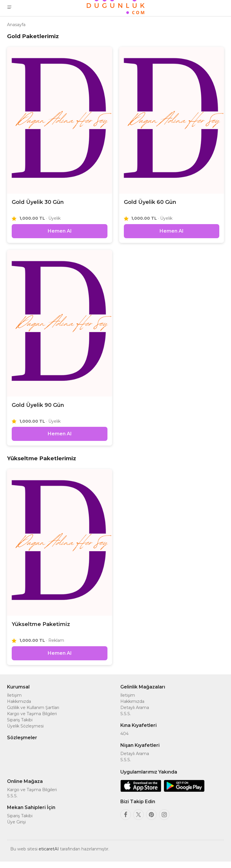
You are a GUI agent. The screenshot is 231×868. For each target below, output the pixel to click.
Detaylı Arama (135, 714)
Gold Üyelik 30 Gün (38, 202)
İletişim (14, 702)
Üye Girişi (16, 828)
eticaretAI (49, 855)
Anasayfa (16, 25)
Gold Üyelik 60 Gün (150, 202)
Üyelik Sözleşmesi (25, 732)
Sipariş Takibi (20, 726)
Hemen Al (60, 233)
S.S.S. (126, 720)
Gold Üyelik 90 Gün (38, 407)
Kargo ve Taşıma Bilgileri (32, 720)
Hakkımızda (19, 708)
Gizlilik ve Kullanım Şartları (33, 714)
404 (124, 740)
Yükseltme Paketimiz (41, 629)
